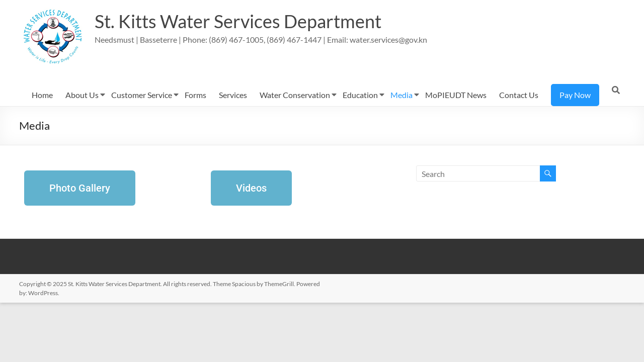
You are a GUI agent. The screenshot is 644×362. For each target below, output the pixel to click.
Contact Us (519, 95)
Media (401, 95)
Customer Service (142, 95)
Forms (195, 95)
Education (360, 95)
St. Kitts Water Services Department (238, 22)
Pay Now (575, 95)
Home (42, 95)
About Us (82, 95)
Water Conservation (295, 95)
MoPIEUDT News (456, 95)
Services (233, 95)
